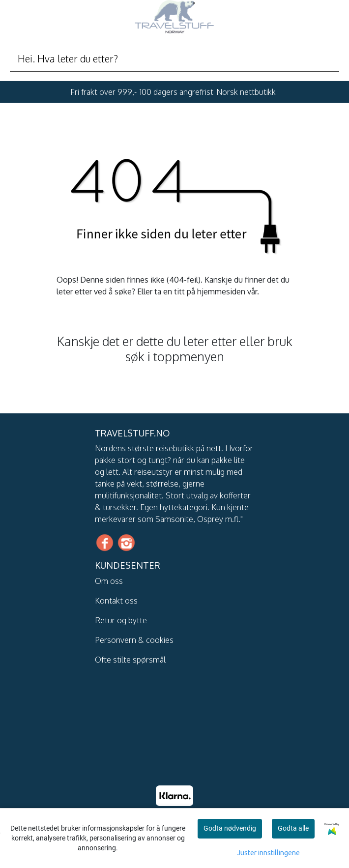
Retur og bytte (121, 620)
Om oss (109, 581)
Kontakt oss (116, 601)
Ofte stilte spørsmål (130, 660)
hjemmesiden (221, 291)
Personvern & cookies (134, 640)
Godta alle (293, 828)
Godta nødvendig (230, 828)
